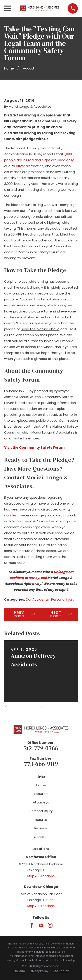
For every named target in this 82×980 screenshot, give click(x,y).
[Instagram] (50, 925)
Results (41, 820)
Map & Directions (41, 876)
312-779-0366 (41, 748)
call (44, 578)
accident (11, 515)
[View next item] (42, 707)
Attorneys (41, 802)
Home (41, 785)
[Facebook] (32, 925)
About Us (41, 794)
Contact (41, 837)
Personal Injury (63, 599)
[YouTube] (41, 925)
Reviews (41, 828)
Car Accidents (37, 599)
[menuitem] (19, 971)
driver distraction (30, 166)
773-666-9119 (41, 764)
